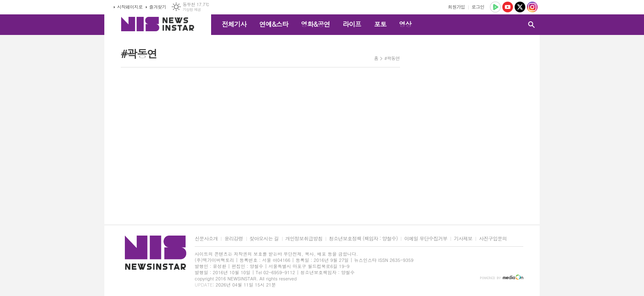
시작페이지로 (130, 7)
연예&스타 (274, 24)
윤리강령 (233, 239)
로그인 (478, 7)
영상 (405, 24)
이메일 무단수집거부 (426, 239)
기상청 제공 (192, 10)
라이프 (352, 24)
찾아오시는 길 (264, 239)
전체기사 (234, 24)
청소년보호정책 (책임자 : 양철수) (363, 239)
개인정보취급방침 (304, 239)
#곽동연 (392, 58)
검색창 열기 (531, 25)
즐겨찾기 (158, 7)
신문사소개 (206, 239)
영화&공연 (316, 24)
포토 (380, 24)
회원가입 (457, 7)
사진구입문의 (493, 239)
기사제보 (463, 239)
